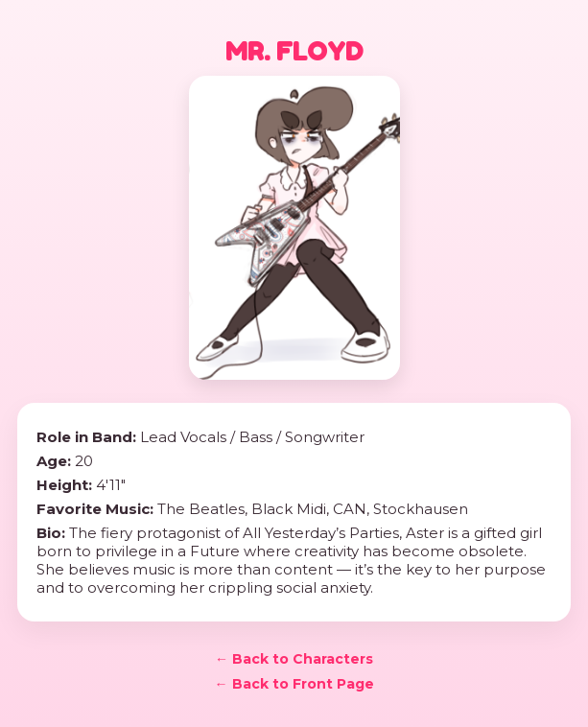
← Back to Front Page (294, 684)
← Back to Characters (294, 659)
